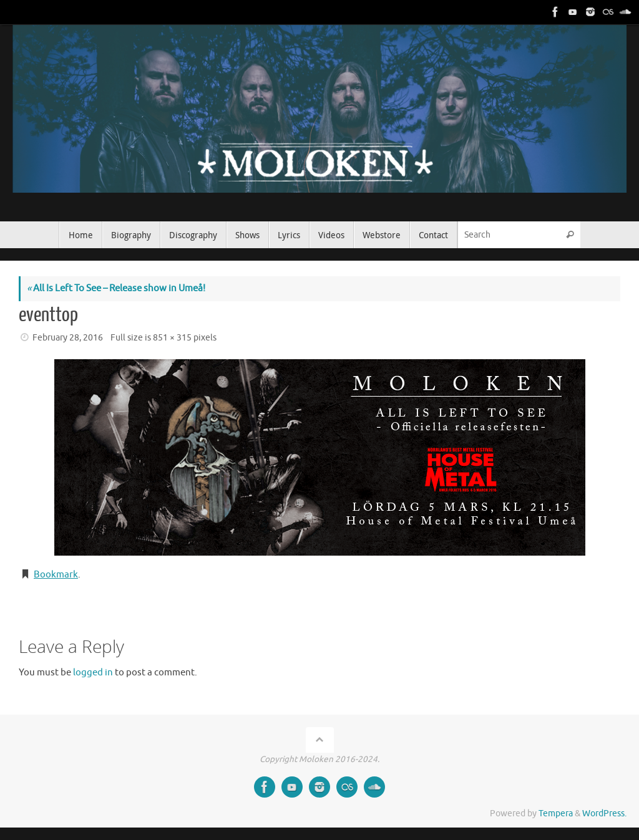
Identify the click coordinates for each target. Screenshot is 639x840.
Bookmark (56, 575)
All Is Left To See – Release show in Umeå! (116, 288)
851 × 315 (172, 338)
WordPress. (604, 813)
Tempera (556, 813)
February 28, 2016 (68, 338)
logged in (93, 673)
